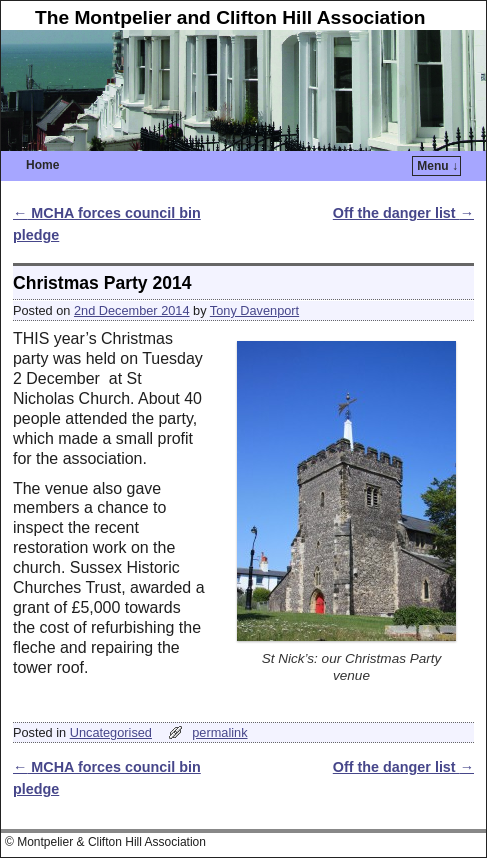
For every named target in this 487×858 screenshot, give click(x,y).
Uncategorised (111, 732)
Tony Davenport (254, 310)
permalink (219, 732)
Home (42, 165)
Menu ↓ (437, 166)
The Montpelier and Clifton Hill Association (230, 17)
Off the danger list (403, 213)
